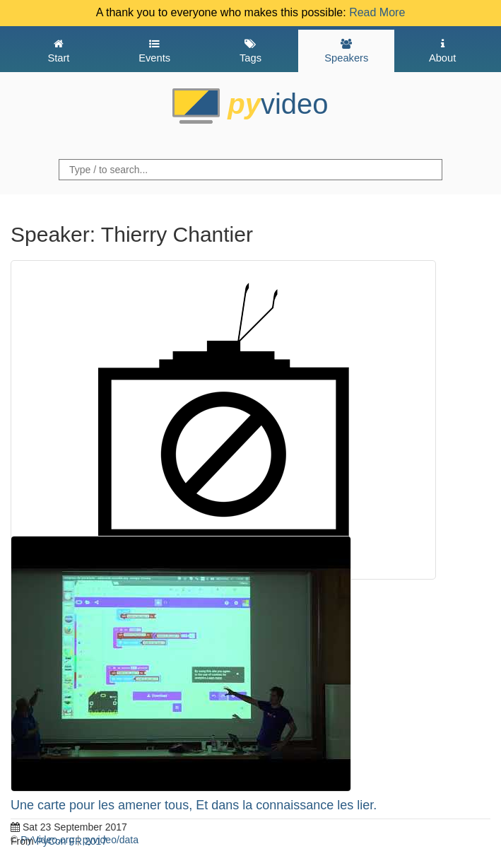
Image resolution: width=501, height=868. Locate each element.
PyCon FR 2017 (72, 841)
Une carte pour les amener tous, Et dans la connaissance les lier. (194, 805)
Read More (377, 12)
